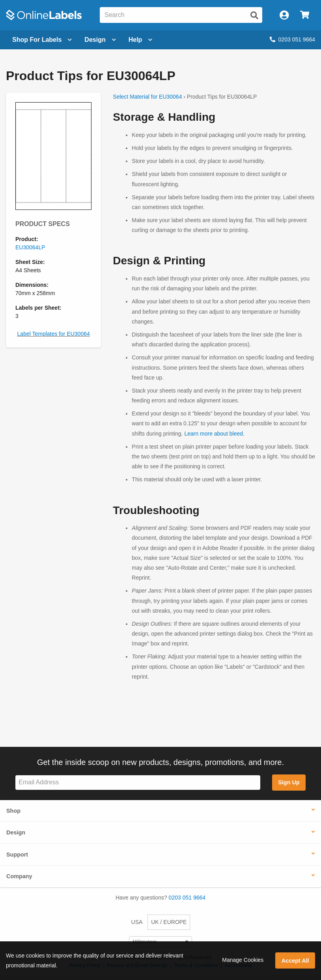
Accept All (295, 961)
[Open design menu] (100, 40)
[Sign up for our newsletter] (138, 783)
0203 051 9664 (292, 39)
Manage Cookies (243, 960)
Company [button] (19, 876)
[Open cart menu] (305, 15)
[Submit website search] (254, 15)
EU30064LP (30, 247)
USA (137, 922)
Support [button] (17, 855)
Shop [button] (13, 811)
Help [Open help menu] (141, 40)
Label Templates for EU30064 (54, 334)
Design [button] (16, 832)
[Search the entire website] (181, 15)
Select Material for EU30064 (147, 97)
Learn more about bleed (214, 434)
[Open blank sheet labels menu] (42, 40)
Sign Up (289, 782)
